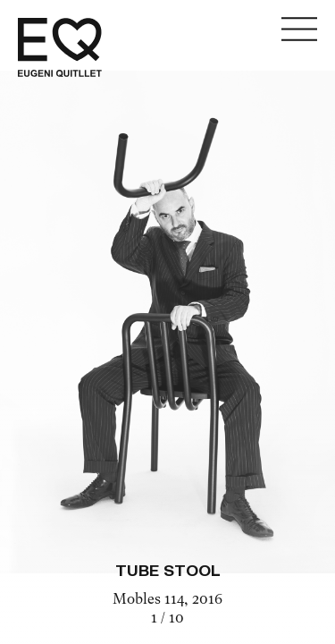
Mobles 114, (152, 600)
